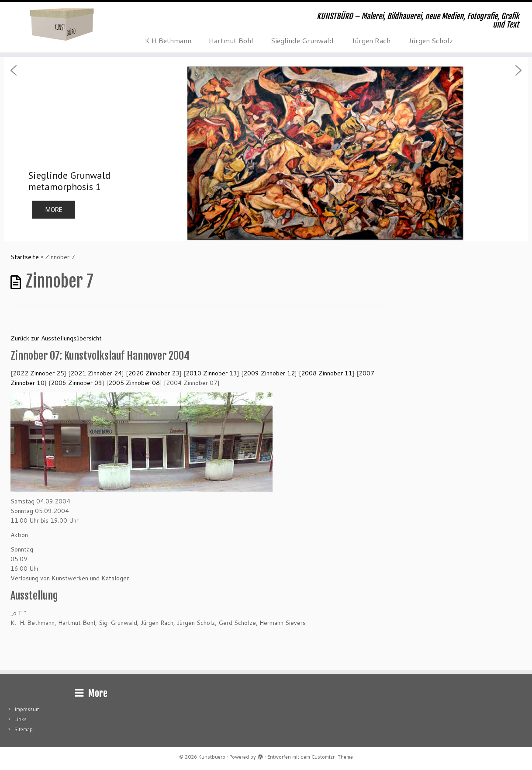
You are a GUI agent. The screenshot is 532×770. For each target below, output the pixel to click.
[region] (266, 149)
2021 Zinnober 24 (96, 373)
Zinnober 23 (154, 373)
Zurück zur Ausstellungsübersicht (56, 338)
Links (21, 719)
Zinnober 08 (134, 383)
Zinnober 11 (327, 373)
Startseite (25, 257)
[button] (266, 149)
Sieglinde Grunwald (302, 40)
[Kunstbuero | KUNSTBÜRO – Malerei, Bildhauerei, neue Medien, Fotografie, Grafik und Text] (61, 24)
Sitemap (24, 729)
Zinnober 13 (211, 373)
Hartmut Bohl (231, 40)
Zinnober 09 (76, 383)
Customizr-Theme (332, 757)
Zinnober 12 (269, 373)
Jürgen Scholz (430, 40)
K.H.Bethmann (168, 40)
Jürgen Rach (371, 40)
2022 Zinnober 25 (38, 373)
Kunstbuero (212, 757)
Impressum (27, 709)
